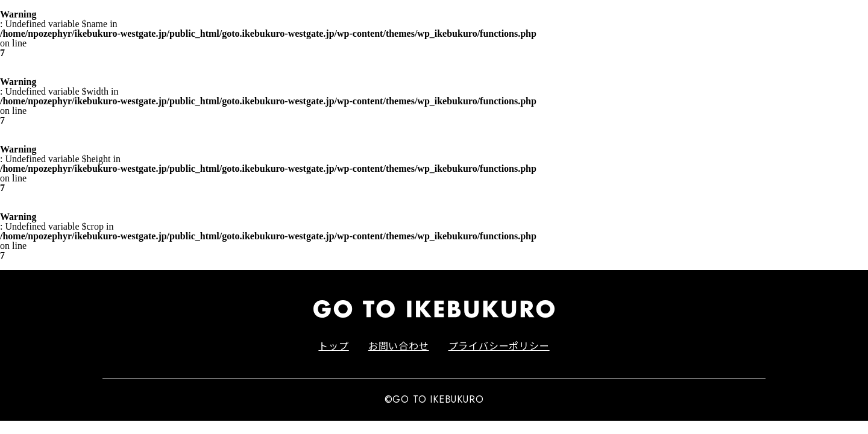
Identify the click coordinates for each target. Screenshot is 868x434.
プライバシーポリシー (499, 345)
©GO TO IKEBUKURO (434, 399)
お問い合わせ (399, 345)
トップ (333, 345)
